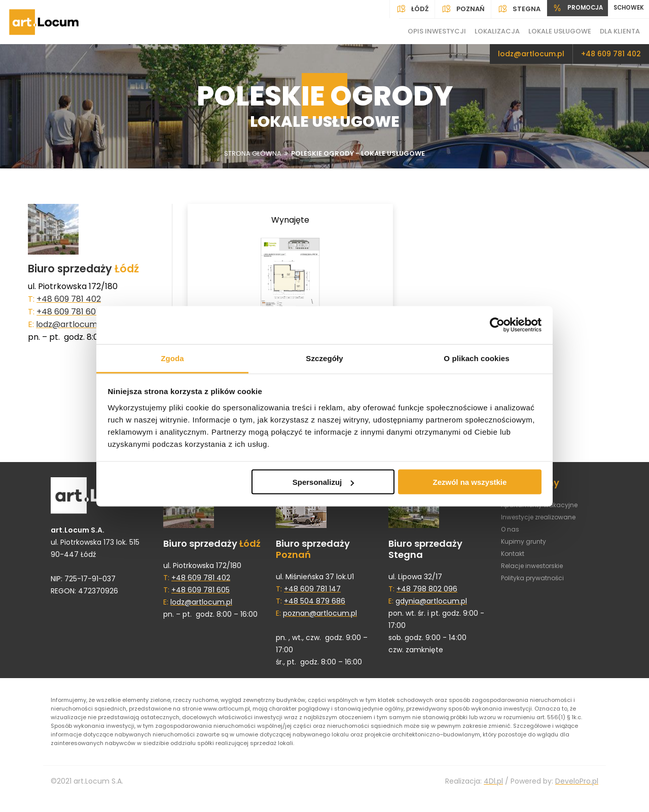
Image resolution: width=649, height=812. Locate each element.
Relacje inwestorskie (536, 571)
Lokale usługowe (560, 31)
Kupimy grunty (527, 546)
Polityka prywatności (537, 583)
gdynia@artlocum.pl (431, 606)
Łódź (399, 9)
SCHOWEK (625, 9)
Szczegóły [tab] (324, 358)
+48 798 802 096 (427, 594)
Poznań (449, 9)
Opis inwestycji (437, 31)
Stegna (505, 9)
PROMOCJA (567, 9)
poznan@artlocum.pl (320, 618)
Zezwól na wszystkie (470, 482)
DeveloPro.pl (577, 796)
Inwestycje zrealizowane (544, 522)
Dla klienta (620, 31)
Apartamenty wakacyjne (545, 510)
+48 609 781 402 (611, 54)
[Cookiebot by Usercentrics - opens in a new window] (497, 325)
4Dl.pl (493, 796)
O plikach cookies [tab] (476, 358)
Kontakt (515, 558)
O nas (511, 534)
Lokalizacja (497, 31)
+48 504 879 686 (315, 606)
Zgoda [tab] (172, 358)
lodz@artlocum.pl (531, 54)
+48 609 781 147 (312, 594)
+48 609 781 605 (69, 312)
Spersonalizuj (323, 482)
